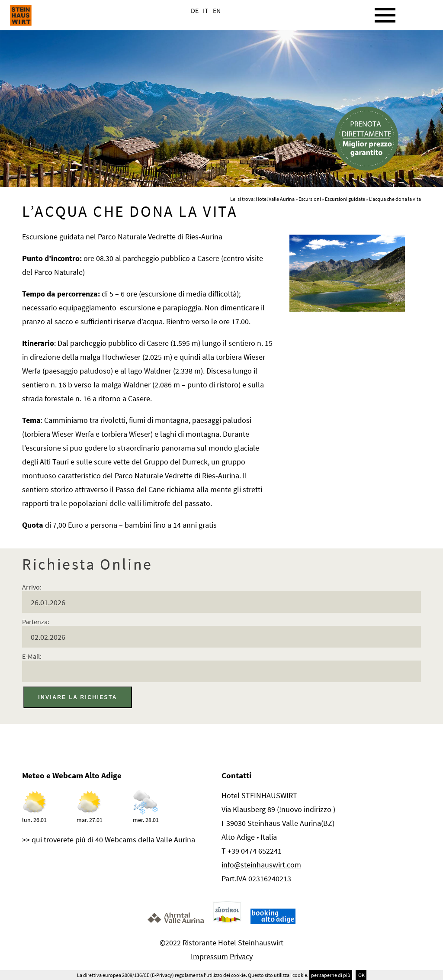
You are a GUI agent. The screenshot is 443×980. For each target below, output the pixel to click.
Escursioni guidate (345, 199)
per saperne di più (331, 975)
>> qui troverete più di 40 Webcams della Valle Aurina (109, 840)
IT (206, 10)
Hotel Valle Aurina (275, 199)
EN (217, 10)
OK (361, 975)
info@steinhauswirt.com (261, 865)
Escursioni (310, 199)
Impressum (209, 956)
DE (195, 10)
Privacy (241, 956)
